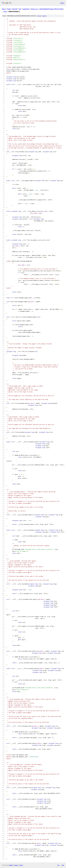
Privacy (16, 865)
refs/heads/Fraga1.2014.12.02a (51, 9)
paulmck (26, 9)
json (63, 865)
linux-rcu (34, 9)
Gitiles (11, 865)
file (39, 16)
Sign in (62, 3)
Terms (21, 865)
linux (4, 9)
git (20, 9)
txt (58, 865)
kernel (15, 9)
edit (44, 16)
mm (5, 11)
